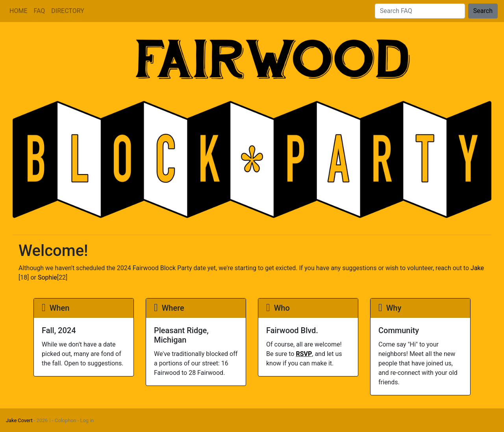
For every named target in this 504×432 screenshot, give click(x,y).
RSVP (304, 354)
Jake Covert (19, 420)
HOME (18, 11)
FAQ (39, 11)
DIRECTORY (68, 11)
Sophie (47, 277)
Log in (87, 420)
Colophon (66, 420)
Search (483, 11)
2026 (44, 420)
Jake (477, 268)
